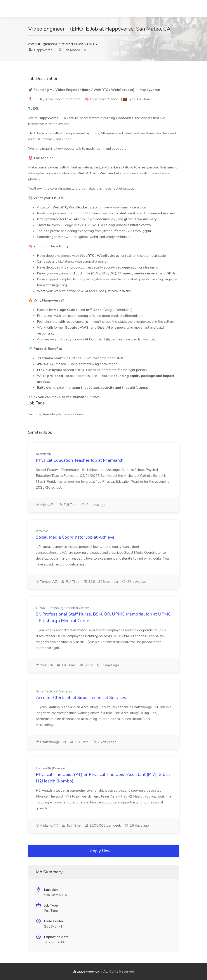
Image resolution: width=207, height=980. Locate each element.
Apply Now (104, 851)
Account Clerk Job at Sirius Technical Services (81, 698)
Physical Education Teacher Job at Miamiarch (80, 460)
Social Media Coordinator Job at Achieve (75, 537)
